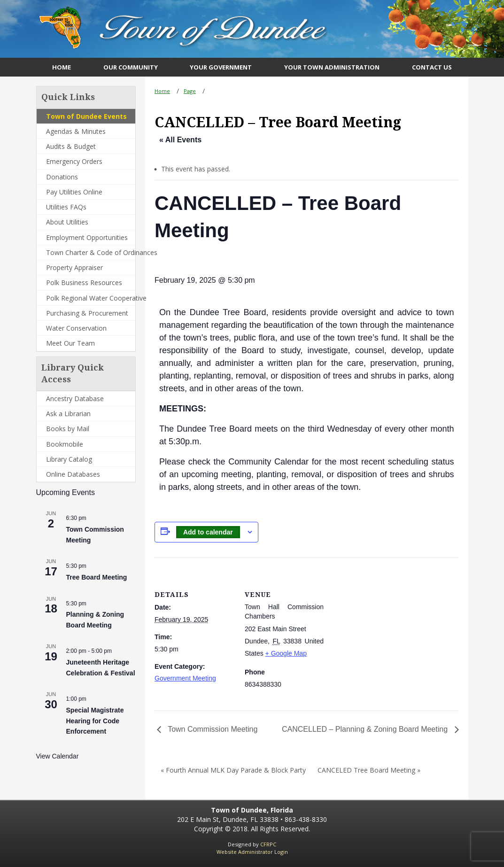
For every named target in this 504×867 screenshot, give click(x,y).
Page (190, 91)
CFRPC (268, 844)
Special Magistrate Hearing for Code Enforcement (95, 721)
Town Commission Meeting (212, 729)
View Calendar (58, 756)
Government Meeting (185, 678)
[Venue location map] (384, 623)
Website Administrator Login (252, 852)
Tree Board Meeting (97, 577)
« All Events (180, 140)
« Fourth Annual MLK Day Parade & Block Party (233, 770)
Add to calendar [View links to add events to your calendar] (208, 532)
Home (162, 91)
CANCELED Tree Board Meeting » (369, 770)
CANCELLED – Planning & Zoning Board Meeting (366, 729)
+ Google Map (286, 653)
